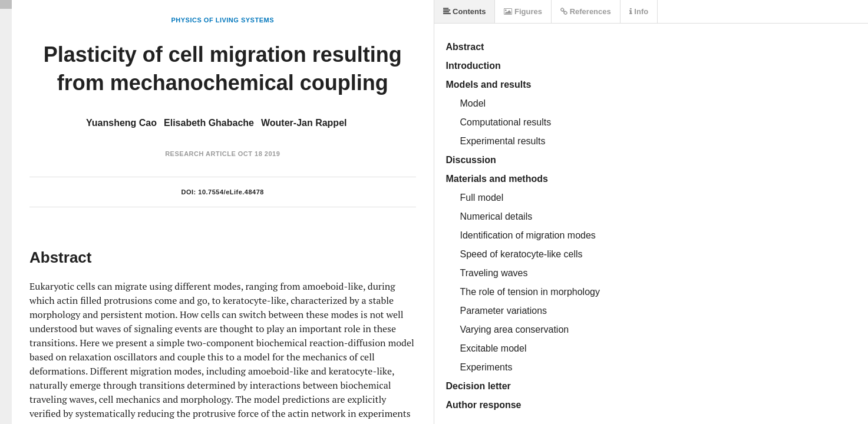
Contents (465, 11)
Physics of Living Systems (223, 20)
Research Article (200, 154)
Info (639, 11)
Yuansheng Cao (121, 123)
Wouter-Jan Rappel (304, 123)
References (586, 11)
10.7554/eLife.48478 (231, 192)
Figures (523, 11)
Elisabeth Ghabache (209, 123)
